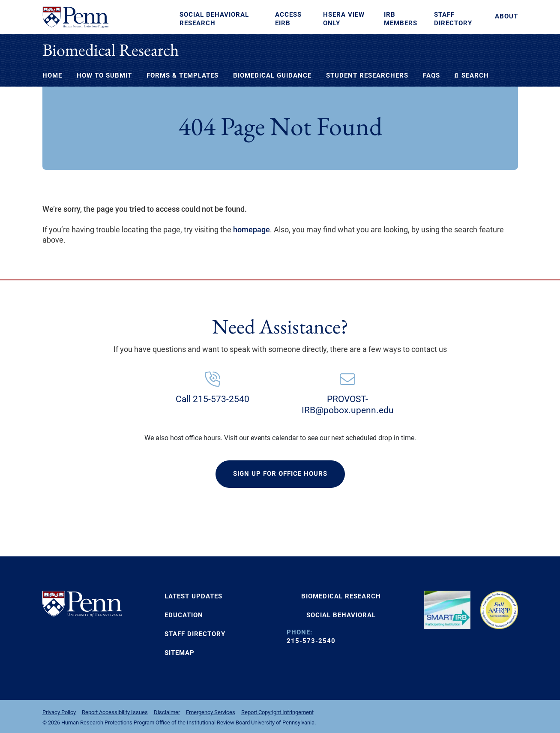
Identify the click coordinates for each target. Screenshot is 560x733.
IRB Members (401, 19)
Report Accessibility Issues (115, 712)
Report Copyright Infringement (277, 712)
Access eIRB (288, 19)
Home (52, 75)
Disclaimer (167, 712)
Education (184, 615)
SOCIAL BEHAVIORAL (341, 615)
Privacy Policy (59, 712)
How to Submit (104, 75)
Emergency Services (211, 712)
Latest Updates (193, 596)
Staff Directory (453, 19)
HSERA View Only (344, 19)
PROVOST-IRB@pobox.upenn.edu (348, 405)
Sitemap (180, 653)
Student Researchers (367, 75)
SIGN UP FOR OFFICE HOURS (280, 474)
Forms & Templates (183, 75)
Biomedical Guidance (272, 75)
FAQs (431, 75)
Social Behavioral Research (214, 19)
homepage (252, 230)
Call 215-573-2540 (213, 399)
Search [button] (472, 75)
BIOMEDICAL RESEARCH (341, 596)
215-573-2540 (311, 641)
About (506, 16)
